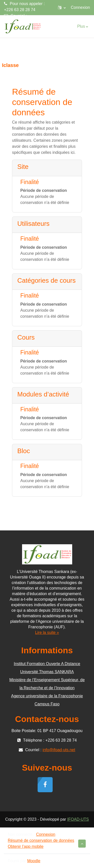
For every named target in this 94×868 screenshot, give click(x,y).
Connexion (81, 7)
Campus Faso (47, 704)
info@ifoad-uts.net (20, 22)
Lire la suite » (47, 632)
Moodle (34, 861)
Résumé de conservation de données (41, 840)
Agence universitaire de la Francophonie (47, 696)
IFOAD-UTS (78, 819)
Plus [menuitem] (81, 26)
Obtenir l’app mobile (26, 846)
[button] (62, 8)
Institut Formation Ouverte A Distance (47, 664)
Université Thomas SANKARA (47, 672)
